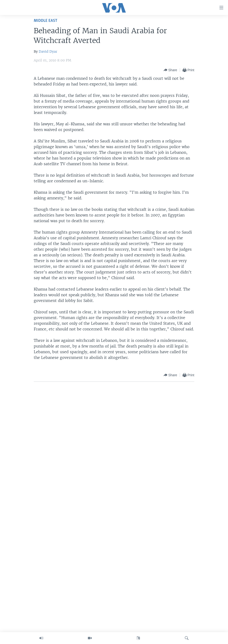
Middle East (45, 21)
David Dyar (48, 52)
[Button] (170, 70)
